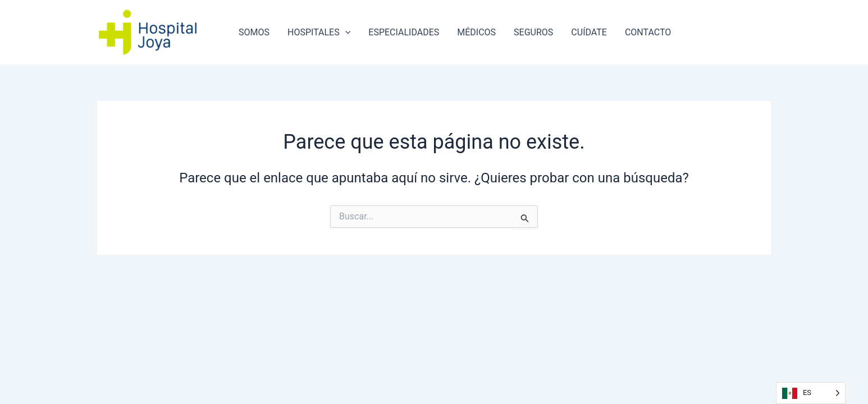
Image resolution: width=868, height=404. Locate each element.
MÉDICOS (476, 32)
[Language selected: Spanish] (811, 393)
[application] (345, 33)
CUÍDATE (589, 32)
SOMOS (254, 32)
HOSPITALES (319, 33)
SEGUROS (533, 32)
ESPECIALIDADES (404, 32)
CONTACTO (648, 32)
